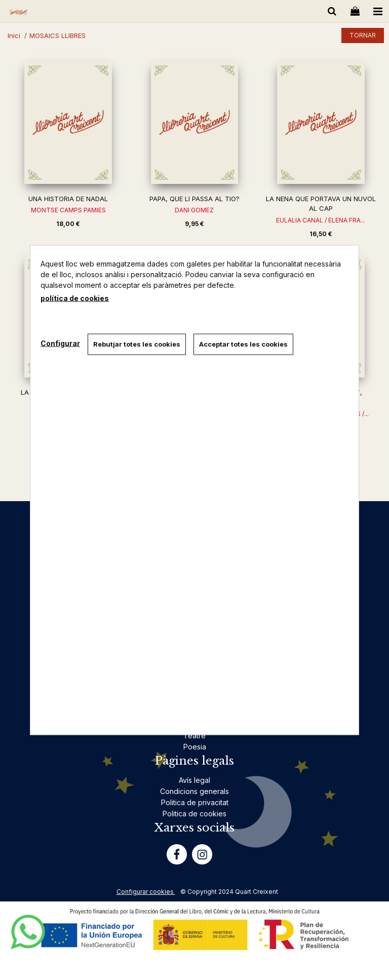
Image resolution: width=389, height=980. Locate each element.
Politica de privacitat (195, 802)
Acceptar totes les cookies (243, 344)
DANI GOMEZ (194, 210)
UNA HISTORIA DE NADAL (68, 199)
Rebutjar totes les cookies (137, 344)
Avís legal (194, 780)
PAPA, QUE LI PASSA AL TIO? (194, 199)
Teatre (194, 736)
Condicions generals (194, 791)
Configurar (60, 343)
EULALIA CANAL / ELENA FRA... (321, 220)
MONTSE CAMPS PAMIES (68, 210)
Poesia (195, 747)
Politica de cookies (194, 814)
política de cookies (75, 298)
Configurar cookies (146, 892)
